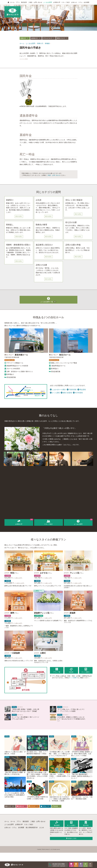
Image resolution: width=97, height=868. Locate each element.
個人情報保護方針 (32, 827)
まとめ (42, 827)
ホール (12, 2)
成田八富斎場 (66, 393)
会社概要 (86, 2)
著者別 (56, 806)
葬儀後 (47, 43)
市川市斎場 (78, 393)
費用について (62, 38)
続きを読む (19, 216)
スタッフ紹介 (66, 2)
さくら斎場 (55, 393)
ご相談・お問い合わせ (35, 2)
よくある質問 (48, 2)
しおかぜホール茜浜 (58, 390)
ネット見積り (73, 678)
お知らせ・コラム (77, 2)
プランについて (49, 38)
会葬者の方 (36, 38)
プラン (18, 2)
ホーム (22, 43)
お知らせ (22, 806)
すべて (10, 806)
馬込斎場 (82, 390)
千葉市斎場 (72, 390)
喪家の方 (25, 38)
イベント (33, 806)
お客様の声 (57, 2)
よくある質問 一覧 (48, 299)
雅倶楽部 (24, 2)
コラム (45, 806)
